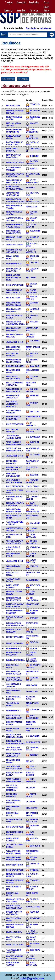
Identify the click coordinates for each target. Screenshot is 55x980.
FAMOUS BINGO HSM (31, 561)
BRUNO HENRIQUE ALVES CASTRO (13, 755)
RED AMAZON (35, 437)
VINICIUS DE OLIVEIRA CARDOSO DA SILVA (15, 542)
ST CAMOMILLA (31, 424)
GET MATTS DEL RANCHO (32, 814)
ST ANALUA (30, 788)
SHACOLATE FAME (33, 907)
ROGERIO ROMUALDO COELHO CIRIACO (15, 143)
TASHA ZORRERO (30, 593)
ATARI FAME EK (32, 685)
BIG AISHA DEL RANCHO (32, 542)
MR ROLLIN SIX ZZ (33, 742)
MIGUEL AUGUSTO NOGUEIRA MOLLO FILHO (13, 277)
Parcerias (34, 10)
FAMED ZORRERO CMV (32, 131)
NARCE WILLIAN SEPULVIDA (12, 355)
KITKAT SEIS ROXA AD (32, 257)
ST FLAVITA (30, 188)
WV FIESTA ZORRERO (32, 162)
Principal (9, 2)
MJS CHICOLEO (32, 491)
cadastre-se (45, 28)
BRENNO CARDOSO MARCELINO (14, 631)
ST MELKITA (34, 870)
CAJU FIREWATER (30, 957)
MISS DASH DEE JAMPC (32, 390)
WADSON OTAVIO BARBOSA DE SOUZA (14, 717)
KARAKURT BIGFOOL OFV (32, 820)
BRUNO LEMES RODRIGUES (12, 150)
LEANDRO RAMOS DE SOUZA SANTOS (14, 131)
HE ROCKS (34, 169)
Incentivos (21, 10)
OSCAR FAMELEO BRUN (32, 504)
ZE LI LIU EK (31, 801)
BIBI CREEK (34, 755)
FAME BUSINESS (30, 833)
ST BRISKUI (34, 618)
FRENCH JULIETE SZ (31, 767)
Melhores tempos (8, 79)
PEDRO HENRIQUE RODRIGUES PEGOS (14, 232)
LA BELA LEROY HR (31, 555)
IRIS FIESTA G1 (31, 207)
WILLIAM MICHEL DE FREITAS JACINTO (14, 181)
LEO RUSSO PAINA (13, 105)
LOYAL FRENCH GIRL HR (33, 510)
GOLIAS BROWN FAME (31, 964)
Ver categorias (23, 79)
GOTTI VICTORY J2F (31, 251)
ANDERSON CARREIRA (15, 245)
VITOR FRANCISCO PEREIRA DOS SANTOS (15, 443)
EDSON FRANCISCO (14, 264)
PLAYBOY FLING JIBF (31, 529)
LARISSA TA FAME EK (32, 270)
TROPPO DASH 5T (31, 795)
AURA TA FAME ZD (31, 631)
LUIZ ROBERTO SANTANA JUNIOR (13, 377)
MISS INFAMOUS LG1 (32, 137)
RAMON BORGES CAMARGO (13, 586)
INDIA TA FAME (32, 808)
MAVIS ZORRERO (30, 336)
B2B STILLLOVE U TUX (33, 200)
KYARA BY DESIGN (32, 285)
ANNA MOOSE (35, 846)
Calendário (21, 2)
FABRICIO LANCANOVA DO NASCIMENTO (15, 605)
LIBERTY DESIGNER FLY (31, 660)
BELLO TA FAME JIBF (32, 219)
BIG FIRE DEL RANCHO (31, 723)
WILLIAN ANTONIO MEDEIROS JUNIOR (13, 304)
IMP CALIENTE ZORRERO (33, 666)
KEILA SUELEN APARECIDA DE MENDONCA (12, 404)
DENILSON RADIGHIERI (15, 366)
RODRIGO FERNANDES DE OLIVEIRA (15, 612)
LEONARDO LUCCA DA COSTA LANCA (15, 175)
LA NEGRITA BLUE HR (32, 498)
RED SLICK (30, 761)
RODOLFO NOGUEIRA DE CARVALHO (15, 957)
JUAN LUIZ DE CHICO (15, 342)
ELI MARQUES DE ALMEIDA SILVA (13, 396)
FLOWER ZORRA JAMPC (32, 291)
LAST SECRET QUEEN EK (33, 430)
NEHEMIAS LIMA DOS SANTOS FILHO (14, 251)
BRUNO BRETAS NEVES (15, 162)
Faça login (31, 28)
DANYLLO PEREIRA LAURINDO (13, 698)
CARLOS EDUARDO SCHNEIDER (14, 169)
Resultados (34, 2)
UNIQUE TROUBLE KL (31, 938)
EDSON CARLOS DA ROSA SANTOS (14, 156)
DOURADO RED (32, 692)
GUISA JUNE (34, 366)
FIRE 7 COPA (34, 411)
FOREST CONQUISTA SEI (32, 932)
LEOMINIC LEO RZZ (32, 213)
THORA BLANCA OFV (31, 536)
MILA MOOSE (35, 523)
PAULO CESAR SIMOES (15, 865)
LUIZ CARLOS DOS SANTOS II (13, 124)
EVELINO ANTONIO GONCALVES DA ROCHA (15, 200)
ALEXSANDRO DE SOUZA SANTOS (13, 194)
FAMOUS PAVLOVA (31, 654)
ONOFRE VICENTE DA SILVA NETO (14, 219)
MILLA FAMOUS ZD (31, 780)
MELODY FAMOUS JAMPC (32, 181)
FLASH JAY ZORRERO (30, 774)
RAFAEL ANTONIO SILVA (15, 660)
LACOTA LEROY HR (31, 226)
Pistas (47, 2)
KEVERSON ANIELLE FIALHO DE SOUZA (14, 361)
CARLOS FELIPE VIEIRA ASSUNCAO (15, 523)
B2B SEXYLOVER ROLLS (33, 599)
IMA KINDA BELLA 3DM (32, 612)
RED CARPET (31, 277)
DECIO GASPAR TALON (15, 285)
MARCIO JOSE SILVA (14, 932)
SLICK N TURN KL (33, 486)
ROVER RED (34, 475)
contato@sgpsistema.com (32, 978)
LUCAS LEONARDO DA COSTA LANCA (15, 384)
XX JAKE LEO (35, 736)
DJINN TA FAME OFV (31, 298)
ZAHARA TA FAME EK (32, 900)
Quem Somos (47, 9)
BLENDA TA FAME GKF (32, 888)
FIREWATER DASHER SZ (32, 481)
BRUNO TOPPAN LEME (15, 637)
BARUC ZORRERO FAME (32, 717)
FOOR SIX (33, 648)
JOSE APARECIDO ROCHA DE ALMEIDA (14, 481)
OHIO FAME (34, 156)
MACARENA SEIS (32, 580)
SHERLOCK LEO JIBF (32, 355)
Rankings (9, 10)
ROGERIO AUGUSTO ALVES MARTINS (14, 913)
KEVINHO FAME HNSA (31, 858)
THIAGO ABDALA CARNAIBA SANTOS (14, 437)
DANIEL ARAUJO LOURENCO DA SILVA (14, 188)
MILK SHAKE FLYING (31, 698)
